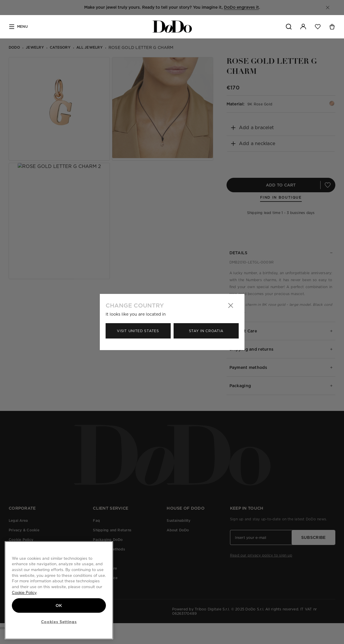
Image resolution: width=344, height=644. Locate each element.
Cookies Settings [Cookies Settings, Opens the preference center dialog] (59, 622)
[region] (59, 590)
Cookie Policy (24, 592)
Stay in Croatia (206, 331)
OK (59, 605)
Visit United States (138, 331)
